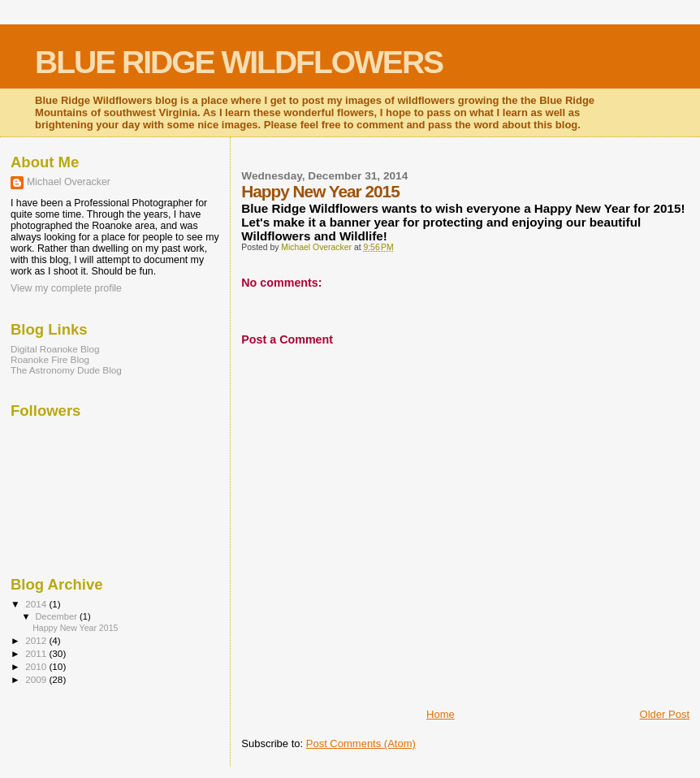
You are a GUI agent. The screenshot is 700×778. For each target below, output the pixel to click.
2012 (37, 640)
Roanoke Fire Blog (50, 359)
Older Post (665, 714)
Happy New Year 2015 (75, 628)
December (58, 616)
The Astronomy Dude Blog (66, 370)
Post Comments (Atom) (361, 743)
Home (441, 714)
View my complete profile (66, 288)
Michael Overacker (69, 182)
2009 (37, 679)
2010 (37, 666)
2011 (37, 653)
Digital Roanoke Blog (55, 349)
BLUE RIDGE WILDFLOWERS (239, 62)
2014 (37, 604)
